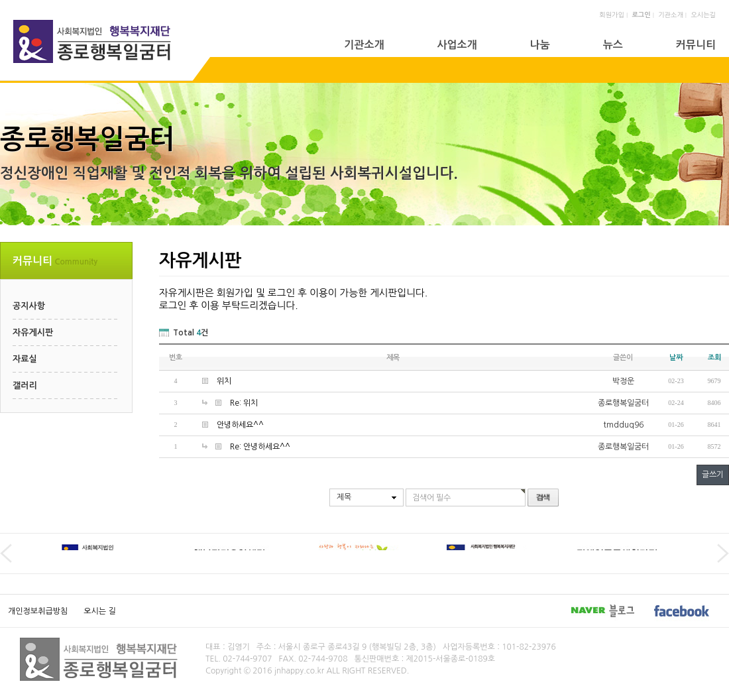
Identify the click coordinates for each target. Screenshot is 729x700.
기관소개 (671, 15)
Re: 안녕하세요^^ (260, 447)
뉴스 (613, 45)
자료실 (25, 359)
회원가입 (612, 15)
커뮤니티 (696, 45)
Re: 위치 (244, 403)
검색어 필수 (431, 498)
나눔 (540, 45)
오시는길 (703, 15)
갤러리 (25, 385)
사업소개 (457, 45)
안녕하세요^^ (240, 425)
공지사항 (29, 306)
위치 (224, 381)
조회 (714, 358)
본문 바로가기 (0, 0)
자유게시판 (33, 332)
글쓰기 (713, 475)
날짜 (676, 358)
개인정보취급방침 (38, 611)
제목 (344, 497)
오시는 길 (99, 611)
